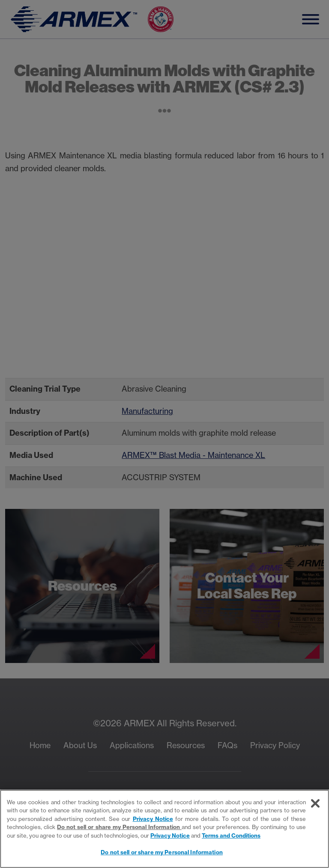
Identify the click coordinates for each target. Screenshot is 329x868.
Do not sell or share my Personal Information (119, 827)
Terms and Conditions (231, 835)
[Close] (315, 803)
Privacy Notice (153, 819)
